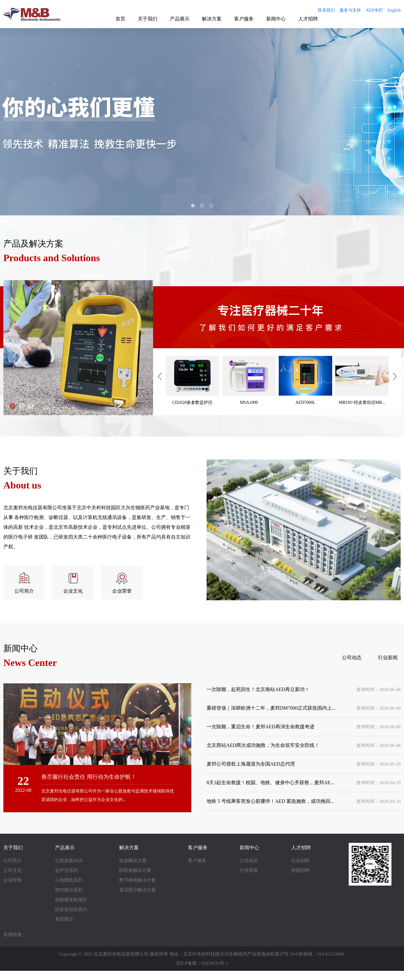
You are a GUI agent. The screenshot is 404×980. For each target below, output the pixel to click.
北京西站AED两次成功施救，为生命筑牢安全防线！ (263, 745)
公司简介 (24, 591)
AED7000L (305, 380)
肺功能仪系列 (69, 890)
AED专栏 (374, 10)
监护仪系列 (66, 870)
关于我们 (148, 19)
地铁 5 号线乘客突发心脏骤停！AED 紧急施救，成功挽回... (270, 801)
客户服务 (244, 19)
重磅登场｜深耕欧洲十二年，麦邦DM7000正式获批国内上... (271, 708)
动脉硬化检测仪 (71, 900)
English (394, 10)
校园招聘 (300, 870)
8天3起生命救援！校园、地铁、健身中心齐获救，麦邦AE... (270, 783)
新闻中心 (276, 19)
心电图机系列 (69, 880)
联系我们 (326, 10)
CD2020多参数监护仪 (192, 380)
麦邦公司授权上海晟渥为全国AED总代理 (251, 764)
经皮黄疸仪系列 (71, 909)
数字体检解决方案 (138, 880)
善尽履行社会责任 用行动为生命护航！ (89, 777)
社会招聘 (300, 861)
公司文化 (13, 870)
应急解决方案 (133, 861)
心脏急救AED (69, 861)
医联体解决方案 (135, 870)
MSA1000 (249, 380)
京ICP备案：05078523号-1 (202, 963)
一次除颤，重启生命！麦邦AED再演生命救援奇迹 (261, 727)
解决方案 (212, 19)
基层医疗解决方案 (138, 890)
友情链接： (15, 934)
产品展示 (180, 19)
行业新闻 (388, 658)
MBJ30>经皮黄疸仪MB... (362, 380)
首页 (120, 19)
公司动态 (352, 658)
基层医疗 (64, 919)
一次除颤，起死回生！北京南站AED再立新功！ (258, 689)
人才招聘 (308, 19)
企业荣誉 (122, 591)
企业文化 (73, 591)
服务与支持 (350, 10)
